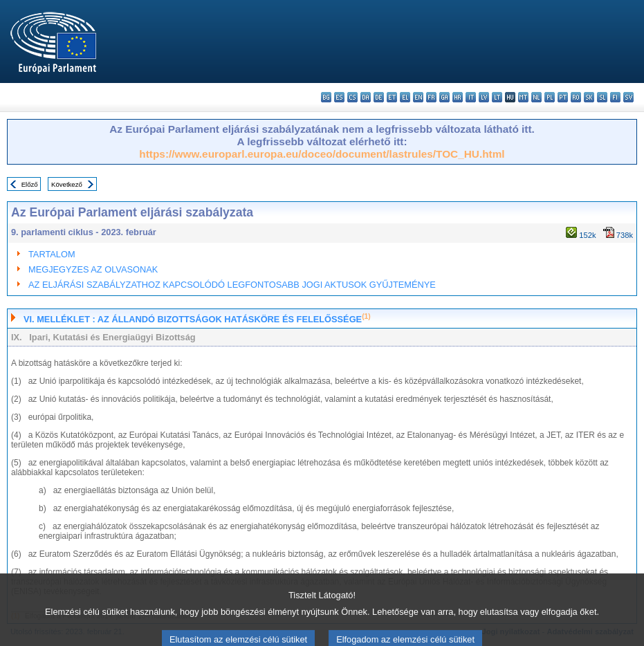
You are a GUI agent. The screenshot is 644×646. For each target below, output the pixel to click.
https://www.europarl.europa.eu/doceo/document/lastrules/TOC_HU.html (322, 154)
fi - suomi (615, 97)
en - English (418, 97)
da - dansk (366, 97)
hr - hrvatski (458, 97)
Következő (67, 184)
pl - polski (550, 97)
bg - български (326, 97)
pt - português (563, 97)
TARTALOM (52, 254)
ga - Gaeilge (444, 97)
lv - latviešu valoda (484, 97)
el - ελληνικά (405, 97)
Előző (30, 184)
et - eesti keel (392, 97)
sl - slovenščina (602, 97)
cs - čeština (352, 97)
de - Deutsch (379, 97)
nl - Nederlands (536, 97)
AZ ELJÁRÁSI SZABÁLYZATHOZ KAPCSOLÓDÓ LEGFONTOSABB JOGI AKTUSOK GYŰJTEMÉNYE (232, 285)
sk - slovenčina (589, 97)
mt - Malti (523, 97)
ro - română (576, 97)
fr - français (431, 97)
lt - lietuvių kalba (497, 97)
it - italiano (471, 97)
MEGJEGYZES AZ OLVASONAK (93, 269)
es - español (339, 97)
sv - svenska (628, 97)
